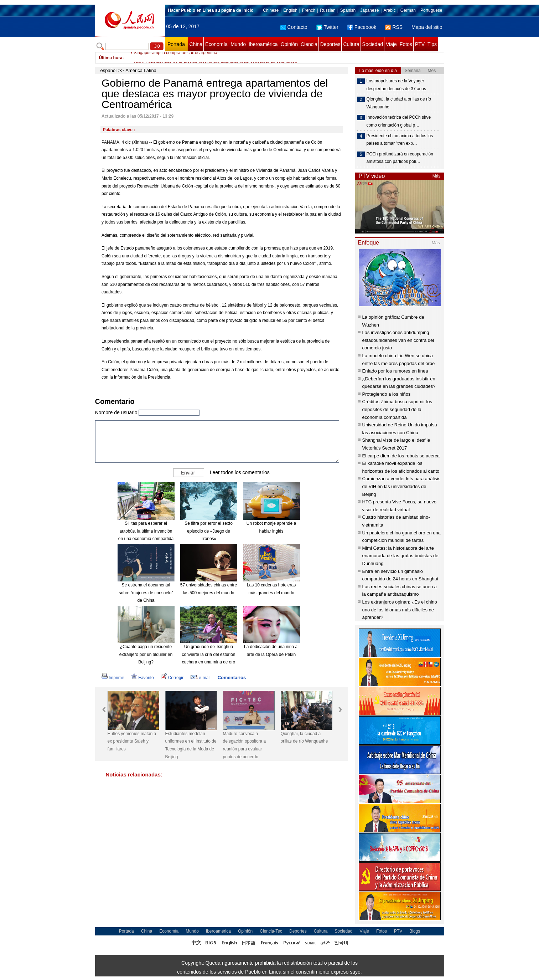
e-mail (201, 678)
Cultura (351, 44)
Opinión (289, 44)
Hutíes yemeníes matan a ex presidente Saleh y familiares (132, 741)
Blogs (415, 931)
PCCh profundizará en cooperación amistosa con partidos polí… (400, 158)
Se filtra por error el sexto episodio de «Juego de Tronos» (209, 531)
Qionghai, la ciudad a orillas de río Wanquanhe (304, 738)
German (408, 10)
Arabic (389, 10)
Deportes (330, 44)
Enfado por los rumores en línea (395, 371)
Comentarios (232, 678)
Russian (328, 10)
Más (437, 176)
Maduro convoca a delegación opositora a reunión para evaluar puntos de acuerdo (245, 745)
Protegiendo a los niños (387, 394)
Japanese (369, 10)
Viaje (391, 44)
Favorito (142, 678)
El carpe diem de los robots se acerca (401, 456)
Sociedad (373, 44)
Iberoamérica (263, 44)
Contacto (294, 27)
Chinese (271, 10)
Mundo (238, 44)
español (109, 70)
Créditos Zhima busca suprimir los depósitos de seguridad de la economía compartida (397, 409)
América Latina (141, 70)
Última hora (111, 58)
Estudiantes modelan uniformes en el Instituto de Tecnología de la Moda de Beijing (191, 745)
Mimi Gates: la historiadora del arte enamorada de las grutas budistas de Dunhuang (400, 556)
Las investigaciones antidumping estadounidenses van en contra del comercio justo (398, 340)
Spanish (348, 10)
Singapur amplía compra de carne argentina (176, 58)
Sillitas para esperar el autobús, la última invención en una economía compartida (146, 531)
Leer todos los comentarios (240, 472)
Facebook (362, 27)
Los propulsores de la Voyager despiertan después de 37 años (396, 85)
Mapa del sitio (427, 27)
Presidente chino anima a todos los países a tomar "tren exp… (400, 140)
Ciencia (309, 44)
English (290, 10)
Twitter (327, 27)
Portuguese (431, 10)
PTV (420, 44)
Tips (432, 44)
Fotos (406, 44)
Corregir (172, 678)
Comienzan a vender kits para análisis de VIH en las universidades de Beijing (401, 486)
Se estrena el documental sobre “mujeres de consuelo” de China (146, 593)
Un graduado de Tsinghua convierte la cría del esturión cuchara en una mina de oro (208, 654)
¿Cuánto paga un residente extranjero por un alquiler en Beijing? (146, 654)
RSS (394, 27)
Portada (176, 44)
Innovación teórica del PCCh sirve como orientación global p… (399, 121)
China (196, 44)
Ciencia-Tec (271, 931)
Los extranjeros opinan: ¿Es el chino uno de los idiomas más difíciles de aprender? (400, 610)
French (309, 10)
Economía (216, 44)
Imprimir (113, 678)
